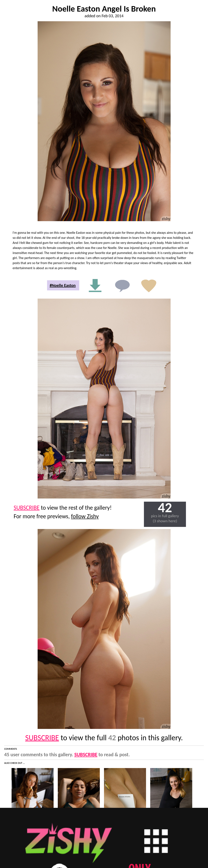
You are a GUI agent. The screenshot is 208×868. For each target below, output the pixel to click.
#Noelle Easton (63, 285)
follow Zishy (85, 516)
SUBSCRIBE (27, 508)
